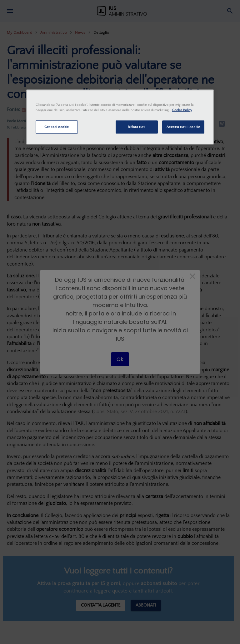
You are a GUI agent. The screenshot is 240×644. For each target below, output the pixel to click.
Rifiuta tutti (136, 127)
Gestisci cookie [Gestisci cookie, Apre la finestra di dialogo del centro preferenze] (57, 127)
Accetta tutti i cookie (183, 127)
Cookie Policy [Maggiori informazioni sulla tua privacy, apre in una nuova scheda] (182, 110)
